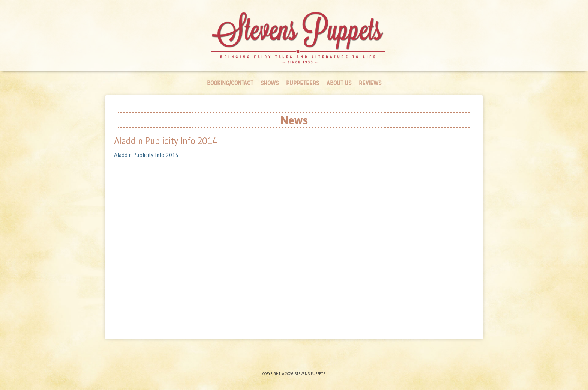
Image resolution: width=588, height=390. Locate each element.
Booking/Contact (230, 83)
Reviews (370, 83)
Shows (270, 83)
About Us (339, 83)
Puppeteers (303, 83)
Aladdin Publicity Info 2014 (146, 155)
